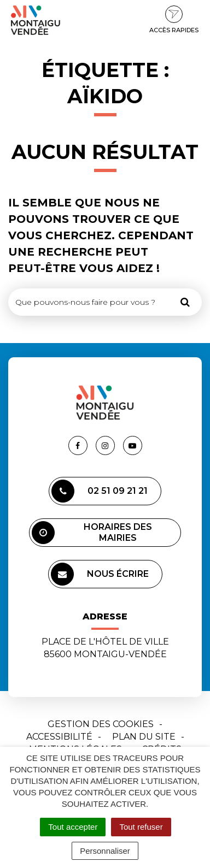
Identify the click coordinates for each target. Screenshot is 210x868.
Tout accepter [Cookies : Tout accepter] (73, 827)
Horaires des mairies (92, 533)
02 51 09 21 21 (100, 491)
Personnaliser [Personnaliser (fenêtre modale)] (105, 851)
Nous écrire (100, 574)
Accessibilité (59, 737)
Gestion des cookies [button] (101, 724)
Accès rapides (174, 20)
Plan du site (144, 737)
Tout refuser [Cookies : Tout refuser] (141, 827)
